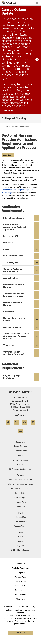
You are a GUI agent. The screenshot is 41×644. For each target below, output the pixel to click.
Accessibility (20, 586)
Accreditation (20, 590)
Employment (20, 595)
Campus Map (20, 517)
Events (20, 541)
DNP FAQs (21, 243)
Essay (21, 249)
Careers (20, 464)
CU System (20, 573)
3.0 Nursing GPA (21, 263)
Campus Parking (20, 526)
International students (21, 218)
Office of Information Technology (20, 484)
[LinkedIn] (20, 434)
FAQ (19, 90)
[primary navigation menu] (37, 3)
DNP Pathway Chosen (21, 256)
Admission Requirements (20, 127)
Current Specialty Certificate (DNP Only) (21, 353)
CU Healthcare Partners (21, 550)
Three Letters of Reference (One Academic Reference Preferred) (21, 336)
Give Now (20, 599)
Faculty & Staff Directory (20, 488)
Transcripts (21, 345)
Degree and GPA (21, 236)
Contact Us (20, 564)
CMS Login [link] (20, 633)
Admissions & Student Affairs (20, 479)
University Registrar (21, 498)
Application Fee (21, 278)
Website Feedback (20, 568)
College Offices (20, 493)
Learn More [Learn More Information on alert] (7, 111)
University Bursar (21, 502)
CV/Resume (21, 312)
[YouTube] (25, 426)
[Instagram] (33, 426)
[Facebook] (8, 426)
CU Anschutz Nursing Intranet (20, 469)
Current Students (20, 451)
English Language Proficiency (21, 377)
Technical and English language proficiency (21, 295)
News (20, 536)
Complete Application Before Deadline (21, 270)
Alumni (20, 455)
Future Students (21, 446)
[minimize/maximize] (37, 59)
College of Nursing (14, 118)
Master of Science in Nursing (21, 304)
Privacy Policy (20, 577)
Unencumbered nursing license (21, 320)
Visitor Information (20, 522)
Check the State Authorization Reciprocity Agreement (21, 227)
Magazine (20, 546)
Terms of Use (20, 581)
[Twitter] (16, 426)
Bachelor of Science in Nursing (21, 286)
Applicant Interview (21, 327)
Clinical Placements (21, 460)
